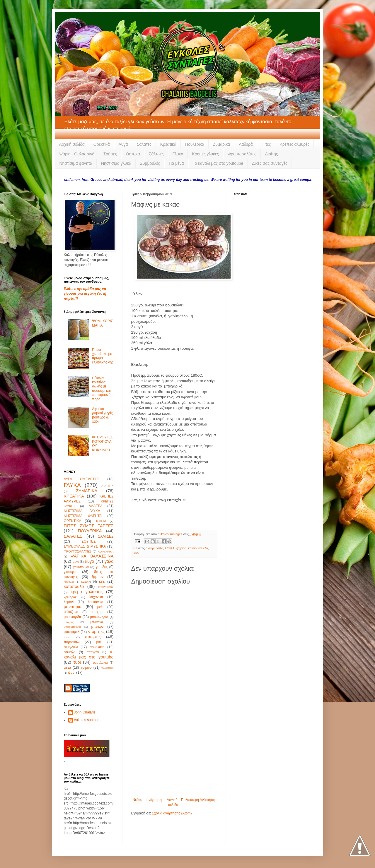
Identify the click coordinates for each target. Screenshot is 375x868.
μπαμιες (69, 622)
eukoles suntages (88, 720)
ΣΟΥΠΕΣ (88, 541)
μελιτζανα (71, 612)
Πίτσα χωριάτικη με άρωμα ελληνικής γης (103, 356)
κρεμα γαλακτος (87, 592)
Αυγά (123, 144)
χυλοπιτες (108, 668)
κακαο (192, 548)
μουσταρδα (73, 617)
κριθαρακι (71, 597)
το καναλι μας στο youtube (89, 654)
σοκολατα (97, 647)
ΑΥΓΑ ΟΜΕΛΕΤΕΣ (82, 479)
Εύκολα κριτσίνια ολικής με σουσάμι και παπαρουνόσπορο (102, 389)
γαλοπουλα (81, 567)
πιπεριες (93, 637)
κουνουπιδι (106, 587)
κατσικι (86, 581)
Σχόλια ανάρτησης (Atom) (172, 813)
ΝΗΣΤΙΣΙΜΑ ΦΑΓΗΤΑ (83, 516)
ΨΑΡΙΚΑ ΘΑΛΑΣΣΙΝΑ (92, 556)
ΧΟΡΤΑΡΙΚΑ (106, 551)
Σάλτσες (156, 154)
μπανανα (97, 622)
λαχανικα (96, 597)
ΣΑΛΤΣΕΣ (106, 536)
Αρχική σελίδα (72, 144)
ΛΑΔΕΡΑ (96, 506)
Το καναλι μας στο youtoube (218, 163)
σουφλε (70, 652)
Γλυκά (178, 154)
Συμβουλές (150, 163)
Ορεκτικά (102, 144)
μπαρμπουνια (72, 627)
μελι (100, 607)
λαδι (137, 553)
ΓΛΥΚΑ (170, 548)
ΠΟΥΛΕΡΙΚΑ (90, 531)
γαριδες (102, 567)
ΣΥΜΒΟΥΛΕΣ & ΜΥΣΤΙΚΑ (85, 546)
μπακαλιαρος (99, 617)
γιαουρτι (70, 572)
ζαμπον (98, 577)
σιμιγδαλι (71, 647)
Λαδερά (246, 144)
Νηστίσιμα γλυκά (116, 163)
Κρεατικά (168, 144)
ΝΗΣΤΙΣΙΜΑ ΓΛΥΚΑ (82, 511)
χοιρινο (86, 668)
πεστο (68, 637)
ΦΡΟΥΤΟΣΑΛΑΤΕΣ (78, 551)
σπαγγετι (93, 652)
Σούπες (110, 154)
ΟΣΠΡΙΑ (100, 521)
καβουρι (69, 582)
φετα (68, 668)
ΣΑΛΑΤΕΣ (73, 536)
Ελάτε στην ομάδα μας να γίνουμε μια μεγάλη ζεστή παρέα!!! (85, 294)
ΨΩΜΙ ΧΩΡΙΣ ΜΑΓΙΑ (102, 323)
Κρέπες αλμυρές (294, 144)
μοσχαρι (97, 612)
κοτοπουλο (74, 586)
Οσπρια (133, 154)
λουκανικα (95, 602)
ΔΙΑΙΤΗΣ (107, 486)
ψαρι (72, 673)
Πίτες (266, 144)
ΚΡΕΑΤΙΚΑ (74, 496)
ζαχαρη (181, 548)
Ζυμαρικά (221, 144)
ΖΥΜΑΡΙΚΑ (87, 491)
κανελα (203, 548)
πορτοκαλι (72, 642)
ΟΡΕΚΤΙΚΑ (73, 521)
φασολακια (100, 663)
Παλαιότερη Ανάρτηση (198, 800)
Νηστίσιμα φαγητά (76, 163)
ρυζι (99, 642)
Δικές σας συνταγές (270, 163)
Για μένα (176, 163)
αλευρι (150, 548)
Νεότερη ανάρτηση (147, 800)
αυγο (90, 561)
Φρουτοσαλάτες (242, 154)
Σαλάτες (144, 144)
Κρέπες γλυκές (206, 154)
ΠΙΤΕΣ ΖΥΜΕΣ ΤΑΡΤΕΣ (89, 526)
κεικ (102, 581)
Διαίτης (272, 154)
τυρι (77, 662)
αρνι (76, 562)
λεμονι (69, 602)
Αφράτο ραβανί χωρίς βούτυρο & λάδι (102, 415)
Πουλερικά (195, 144)
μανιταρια (73, 607)
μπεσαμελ (72, 632)
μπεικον (98, 627)
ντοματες (96, 632)
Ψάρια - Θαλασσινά (77, 154)
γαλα (160, 548)
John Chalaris (85, 712)
